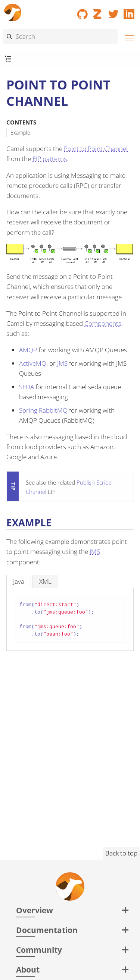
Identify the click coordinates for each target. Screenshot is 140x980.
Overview (35, 910)
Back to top (121, 853)
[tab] (19, 581)
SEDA (27, 387)
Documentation (47, 930)
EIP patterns (50, 159)
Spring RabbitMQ (43, 410)
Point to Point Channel (96, 149)
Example (20, 133)
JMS (62, 363)
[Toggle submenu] (8, 59)
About (28, 969)
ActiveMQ (33, 363)
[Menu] (127, 37)
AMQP (28, 350)
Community (39, 950)
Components (103, 323)
